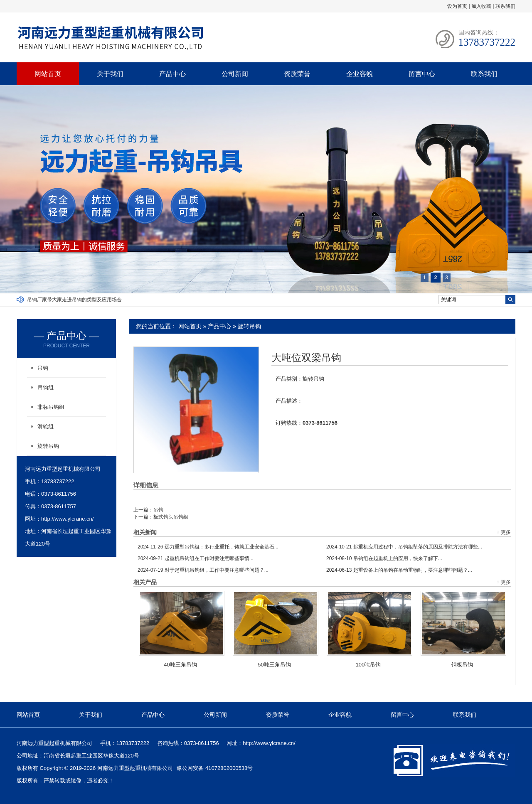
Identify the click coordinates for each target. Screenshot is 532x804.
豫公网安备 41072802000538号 (215, 768)
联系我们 (505, 6)
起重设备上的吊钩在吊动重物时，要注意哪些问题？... (399, 570)
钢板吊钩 (462, 665)
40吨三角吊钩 (180, 665)
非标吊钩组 (51, 407)
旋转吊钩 (249, 326)
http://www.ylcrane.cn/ (67, 519)
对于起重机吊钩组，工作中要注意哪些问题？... (203, 570)
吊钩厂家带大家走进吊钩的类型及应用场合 (74, 300)
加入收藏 (481, 6)
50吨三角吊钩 (274, 665)
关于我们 (110, 74)
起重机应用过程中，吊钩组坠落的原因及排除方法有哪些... (404, 547)
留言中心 (422, 74)
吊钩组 (46, 387)
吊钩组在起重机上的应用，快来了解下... (384, 558)
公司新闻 (235, 74)
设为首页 (457, 6)
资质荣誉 (297, 74)
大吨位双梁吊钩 (306, 358)
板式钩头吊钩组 (171, 517)
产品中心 (172, 74)
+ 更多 (504, 532)
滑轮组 (46, 427)
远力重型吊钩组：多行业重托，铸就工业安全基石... (208, 547)
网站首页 (48, 74)
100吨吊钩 (368, 665)
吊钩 (158, 510)
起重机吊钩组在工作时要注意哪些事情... (196, 558)
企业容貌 (360, 74)
